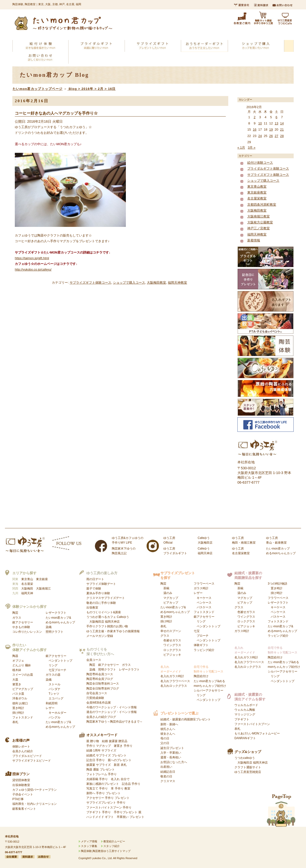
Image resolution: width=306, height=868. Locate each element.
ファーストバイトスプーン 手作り (109, 808)
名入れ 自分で (120, 779)
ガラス (17, 618)
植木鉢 (17, 670)
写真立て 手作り (97, 789)
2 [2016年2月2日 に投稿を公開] (255, 117)
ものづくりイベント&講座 (104, 612)
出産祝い (166, 767)
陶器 (15, 656)
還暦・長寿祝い (171, 757)
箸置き (17, 684)
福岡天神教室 (177, 283)
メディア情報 (89, 841)
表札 (15, 722)
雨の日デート (95, 579)
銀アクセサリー (23, 622)
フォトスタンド (23, 717)
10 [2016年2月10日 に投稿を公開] (260, 123)
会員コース (94, 660)
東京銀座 (42, 579)
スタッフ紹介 (112, 846)
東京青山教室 (257, 187)
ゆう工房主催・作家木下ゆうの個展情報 (113, 631)
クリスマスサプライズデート (106, 598)
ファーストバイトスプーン (252, 724)
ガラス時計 (201, 588)
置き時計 (18, 708)
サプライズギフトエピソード (32, 761)
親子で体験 (94, 589)
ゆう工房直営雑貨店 (248, 772)
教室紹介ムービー (114, 841)
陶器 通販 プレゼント (101, 769)
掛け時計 (18, 713)
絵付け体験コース (260, 163)
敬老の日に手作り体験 (101, 603)
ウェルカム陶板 (245, 710)
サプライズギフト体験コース (90, 283)
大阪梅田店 (97, 622)
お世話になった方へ (174, 762)
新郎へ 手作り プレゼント (104, 793)
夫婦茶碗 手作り (97, 779)
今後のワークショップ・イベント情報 (112, 707)
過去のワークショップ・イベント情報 (112, 712)
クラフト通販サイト (248, 767)
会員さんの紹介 (23, 751)
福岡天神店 (112, 622)
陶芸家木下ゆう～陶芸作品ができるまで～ (115, 722)
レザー (56, 713)
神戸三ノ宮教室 (258, 228)
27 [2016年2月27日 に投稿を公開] (277, 136)
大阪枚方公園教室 (260, 222)
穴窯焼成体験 (95, 698)
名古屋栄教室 (257, 198)
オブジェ (18, 661)
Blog (73, 89)
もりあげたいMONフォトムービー (257, 733)
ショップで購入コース (129, 283)
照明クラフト (55, 632)
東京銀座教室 (257, 192)
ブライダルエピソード (27, 756)
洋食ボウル (20, 698)
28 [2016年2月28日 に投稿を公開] (282, 136)
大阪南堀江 (43, 589)
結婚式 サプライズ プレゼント (106, 755)
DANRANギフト (245, 738)
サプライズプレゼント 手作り (106, 803)
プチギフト (242, 719)
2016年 (87, 89)
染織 (49, 627)
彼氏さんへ (168, 729)
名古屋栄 (27, 584)
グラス (171, 645)
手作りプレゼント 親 (127, 812)
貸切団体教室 (21, 780)
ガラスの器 (53, 675)
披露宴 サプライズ (99, 765)
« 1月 (241, 148)
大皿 (15, 680)
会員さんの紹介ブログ (101, 717)
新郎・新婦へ (169, 724)
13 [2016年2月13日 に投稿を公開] (277, 123)
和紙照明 (52, 703)
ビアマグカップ (23, 689)
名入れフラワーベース (175, 681)
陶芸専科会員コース (100, 674)
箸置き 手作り (123, 746)
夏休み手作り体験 (98, 593)
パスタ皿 (18, 694)
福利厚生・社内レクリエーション (35, 804)
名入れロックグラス (174, 686)
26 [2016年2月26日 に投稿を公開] (271, 136)
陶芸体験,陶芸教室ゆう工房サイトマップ (106, 851)
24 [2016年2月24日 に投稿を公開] (260, 136)
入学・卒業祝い (171, 753)
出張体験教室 (21, 785)
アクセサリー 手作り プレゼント (108, 798)
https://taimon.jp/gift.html (32, 258)
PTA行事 (18, 799)
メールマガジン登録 (100, 636)
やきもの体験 (21, 627)
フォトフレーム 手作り (102, 774)
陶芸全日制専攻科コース (103, 684)
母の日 (165, 738)
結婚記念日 (168, 772)
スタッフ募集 (89, 846)
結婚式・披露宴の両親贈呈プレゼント (186, 719)
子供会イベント (23, 794)
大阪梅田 (27, 589)
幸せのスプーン (171, 631)
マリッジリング (245, 714)
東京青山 (27, 579)
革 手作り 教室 (121, 789)
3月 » (252, 148)
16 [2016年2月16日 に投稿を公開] (255, 129)
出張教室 (92, 608)
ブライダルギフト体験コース (268, 168)
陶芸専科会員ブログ (100, 679)
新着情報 (254, 240)
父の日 (165, 743)
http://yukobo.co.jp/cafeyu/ (33, 269)
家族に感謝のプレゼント (103, 784)
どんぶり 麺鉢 (22, 665)
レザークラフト (56, 613)
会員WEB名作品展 (99, 703)
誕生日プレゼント (172, 748)
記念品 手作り (131, 784)
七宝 (207, 636)
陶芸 (15, 613)
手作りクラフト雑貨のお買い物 (107, 626)
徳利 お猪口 (20, 703)
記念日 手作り (96, 760)
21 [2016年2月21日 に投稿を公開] (282, 129)
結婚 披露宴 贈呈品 (115, 741)
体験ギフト (201, 645)
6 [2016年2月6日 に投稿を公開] (277, 117)
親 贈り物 (93, 741)
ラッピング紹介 (204, 650)
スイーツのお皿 (23, 675)
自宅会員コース (97, 693)
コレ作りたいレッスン (27, 632)
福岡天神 (27, 593)
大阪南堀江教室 (258, 216)
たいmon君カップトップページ (38, 89)
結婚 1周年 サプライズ (101, 750)
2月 (101, 89)
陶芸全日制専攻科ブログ (103, 689)
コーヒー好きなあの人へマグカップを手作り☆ (56, 113)
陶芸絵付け (201, 676)
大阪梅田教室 (156, 283)
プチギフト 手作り (99, 812)
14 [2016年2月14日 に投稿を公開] (282, 123)
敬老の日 (166, 776)
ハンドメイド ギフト (100, 817)
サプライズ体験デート (101, 584)
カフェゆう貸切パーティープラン (35, 790)
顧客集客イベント (24, 809)
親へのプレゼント (120, 760)
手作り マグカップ (99, 746)
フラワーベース (204, 584)
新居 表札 (120, 765)
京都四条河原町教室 (262, 205)
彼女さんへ (168, 734)
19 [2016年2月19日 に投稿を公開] (271, 129)
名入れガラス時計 (172, 676)
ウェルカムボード (246, 705)
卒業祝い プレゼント (130, 817)
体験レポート (21, 747)
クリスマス (168, 781)
